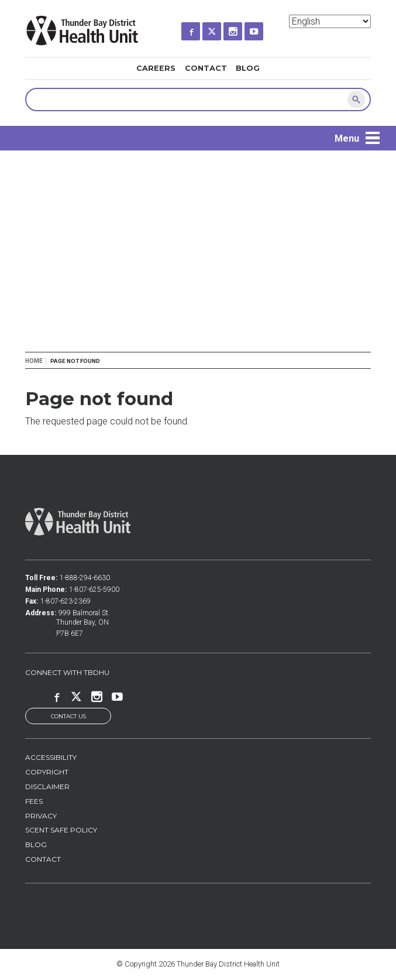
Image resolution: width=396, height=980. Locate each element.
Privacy (41, 816)
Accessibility (51, 757)
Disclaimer (47, 787)
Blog (248, 68)
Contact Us (68, 716)
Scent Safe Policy (61, 830)
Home (34, 361)
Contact (206, 68)
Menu (347, 138)
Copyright (47, 772)
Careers (156, 68)
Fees (34, 801)
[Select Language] (330, 21)
